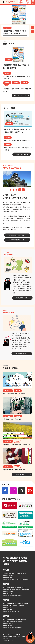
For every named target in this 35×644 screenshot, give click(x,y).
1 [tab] (11, 190)
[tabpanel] (17, 15)
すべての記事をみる (21, 475)
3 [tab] (16, 190)
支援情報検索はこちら (21, 354)
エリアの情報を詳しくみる (17, 240)
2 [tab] (14, 190)
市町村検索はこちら (22, 298)
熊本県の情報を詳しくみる (17, 235)
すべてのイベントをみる (21, 154)
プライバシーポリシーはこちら (12, 634)
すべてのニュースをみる (21, 95)
